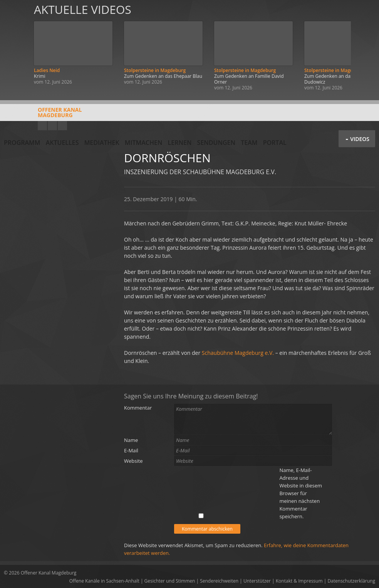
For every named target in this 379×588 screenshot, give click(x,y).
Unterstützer (257, 581)
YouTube (42, 126)
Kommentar (138, 408)
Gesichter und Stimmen (170, 581)
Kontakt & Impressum (299, 581)
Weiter (364, 47)
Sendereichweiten (219, 581)
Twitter (62, 126)
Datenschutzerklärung (351, 581)
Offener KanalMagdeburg (43, 115)
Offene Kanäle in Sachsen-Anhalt (104, 581)
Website (133, 461)
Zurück (15, 47)
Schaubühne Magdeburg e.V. (238, 353)
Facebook (52, 126)
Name (131, 440)
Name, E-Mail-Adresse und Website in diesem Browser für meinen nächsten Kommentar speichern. (301, 493)
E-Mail (131, 450)
